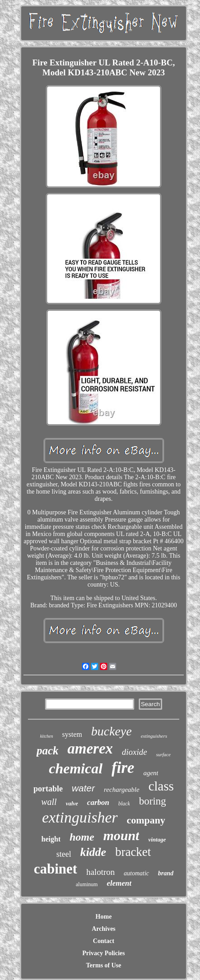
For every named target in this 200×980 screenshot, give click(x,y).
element (119, 883)
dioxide (135, 752)
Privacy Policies (104, 953)
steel (64, 854)
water (83, 788)
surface (163, 754)
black (124, 804)
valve (72, 803)
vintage (157, 839)
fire (123, 768)
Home (104, 917)
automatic (136, 873)
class (161, 786)
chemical (76, 768)
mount (121, 835)
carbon (98, 802)
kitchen (47, 736)
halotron (100, 872)
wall (49, 802)
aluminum (87, 884)
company (146, 820)
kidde (93, 852)
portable (48, 789)
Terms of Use (104, 965)
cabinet (55, 869)
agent (151, 773)
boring (152, 801)
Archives (104, 929)
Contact (103, 941)
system (72, 734)
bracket (133, 852)
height (51, 839)
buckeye (111, 731)
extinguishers (154, 736)
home (82, 837)
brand (166, 873)
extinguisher (80, 817)
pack (48, 751)
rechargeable (122, 790)
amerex (90, 749)
